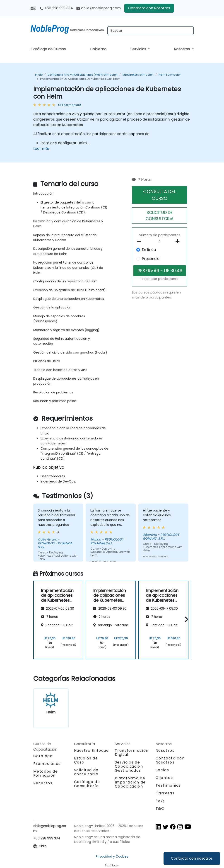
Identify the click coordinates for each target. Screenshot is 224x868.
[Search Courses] (151, 31)
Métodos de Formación (46, 773)
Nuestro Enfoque (92, 750)
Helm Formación (170, 75)
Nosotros (182, 49)
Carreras (165, 793)
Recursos (43, 783)
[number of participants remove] (140, 241)
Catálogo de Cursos (48, 49)
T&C (160, 809)
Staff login (112, 865)
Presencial (151, 259)
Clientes (164, 778)
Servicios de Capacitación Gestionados (129, 766)
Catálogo (43, 756)
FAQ (160, 801)
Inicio (39, 75)
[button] (185, 619)
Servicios (139, 49)
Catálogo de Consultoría (87, 784)
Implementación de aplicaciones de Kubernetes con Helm (80, 79)
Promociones (47, 764)
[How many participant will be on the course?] (160, 242)
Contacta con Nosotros (149, 8)
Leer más (41, 149)
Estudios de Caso (86, 760)
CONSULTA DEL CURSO (160, 195)
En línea (149, 250)
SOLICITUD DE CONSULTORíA (160, 216)
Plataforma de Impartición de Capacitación (130, 782)
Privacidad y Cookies (112, 856)
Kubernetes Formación (138, 75)
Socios (162, 770)
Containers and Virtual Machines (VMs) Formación (83, 75)
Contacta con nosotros (192, 858)
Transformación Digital (132, 753)
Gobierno (98, 49)
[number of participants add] (179, 241)
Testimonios (168, 785)
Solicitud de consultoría (86, 772)
